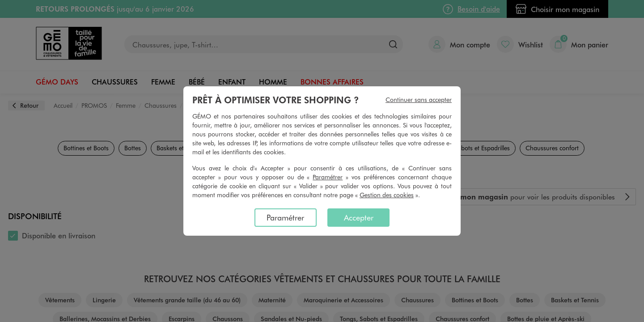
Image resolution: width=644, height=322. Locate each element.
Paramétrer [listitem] (285, 217)
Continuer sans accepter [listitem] (419, 100)
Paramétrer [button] (328, 177)
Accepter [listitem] (359, 217)
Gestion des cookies (387, 195)
